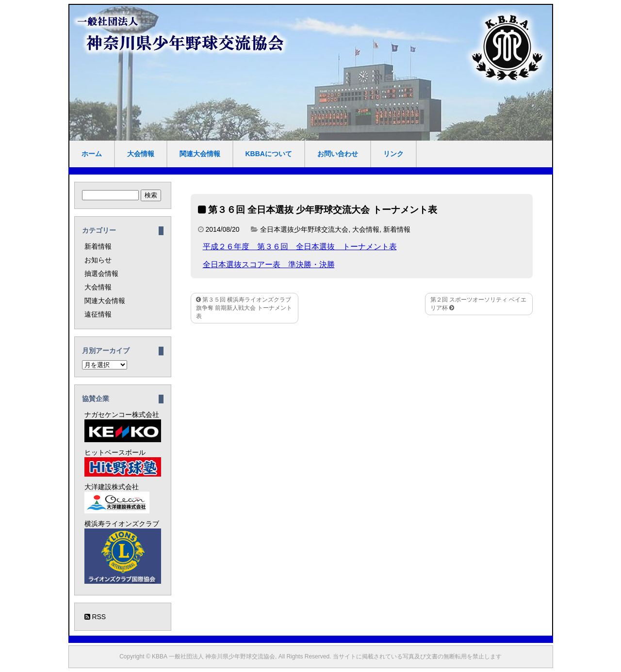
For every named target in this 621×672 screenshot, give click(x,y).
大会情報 (141, 154)
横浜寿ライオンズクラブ (123, 552)
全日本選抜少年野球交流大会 (304, 229)
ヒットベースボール (123, 463)
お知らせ (98, 260)
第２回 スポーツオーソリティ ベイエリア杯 (479, 304)
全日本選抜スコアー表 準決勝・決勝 (269, 264)
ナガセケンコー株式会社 (123, 426)
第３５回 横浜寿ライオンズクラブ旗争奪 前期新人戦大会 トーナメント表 (244, 308)
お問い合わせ (338, 154)
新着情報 (397, 229)
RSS (95, 617)
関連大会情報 (200, 154)
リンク (393, 154)
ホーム (92, 154)
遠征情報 (98, 314)
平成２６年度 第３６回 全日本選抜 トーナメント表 (300, 247)
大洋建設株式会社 (117, 498)
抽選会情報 (101, 273)
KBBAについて (269, 154)
